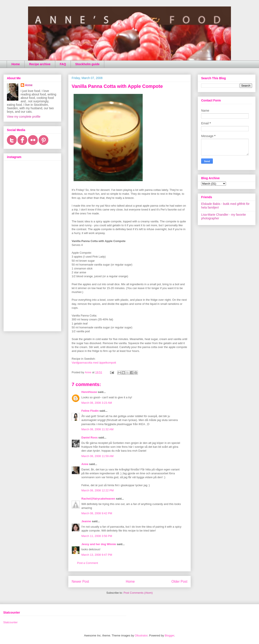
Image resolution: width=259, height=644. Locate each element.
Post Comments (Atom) (138, 593)
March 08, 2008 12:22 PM (98, 490)
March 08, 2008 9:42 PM (97, 513)
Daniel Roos (89, 438)
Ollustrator (141, 635)
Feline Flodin (90, 411)
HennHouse (89, 392)
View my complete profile (24, 117)
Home (16, 64)
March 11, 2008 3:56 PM (97, 536)
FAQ (63, 64)
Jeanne (86, 521)
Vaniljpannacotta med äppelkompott (94, 363)
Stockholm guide (88, 64)
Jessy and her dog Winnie (99, 544)
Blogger (169, 635)
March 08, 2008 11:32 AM (97, 429)
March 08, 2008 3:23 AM (97, 403)
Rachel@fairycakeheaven (98, 499)
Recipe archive (40, 64)
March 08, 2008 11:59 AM (97, 456)
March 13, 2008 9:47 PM (97, 555)
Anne (85, 464)
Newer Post (80, 581)
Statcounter (10, 622)
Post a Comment (88, 563)
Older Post (179, 581)
